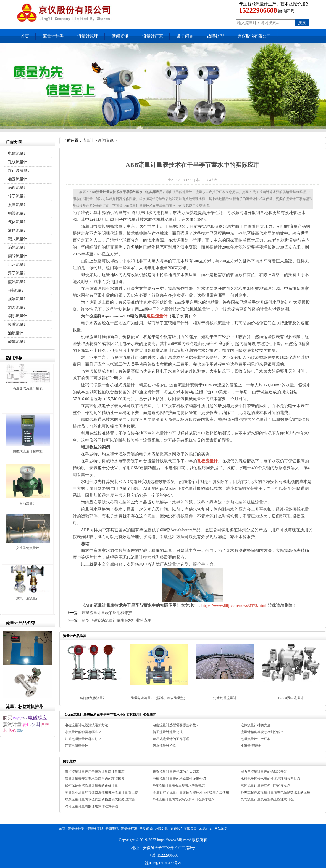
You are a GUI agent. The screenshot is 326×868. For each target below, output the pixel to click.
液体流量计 (18, 230)
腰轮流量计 (18, 256)
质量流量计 (18, 205)
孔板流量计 (207, 461)
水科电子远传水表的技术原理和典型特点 (270, 779)
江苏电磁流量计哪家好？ (83, 739)
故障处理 (215, 36)
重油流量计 (28, 504)
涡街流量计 (18, 188)
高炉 (20, 731)
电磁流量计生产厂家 (256, 739)
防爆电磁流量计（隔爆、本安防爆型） (159, 698)
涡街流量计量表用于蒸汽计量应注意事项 (95, 772)
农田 (35, 724)
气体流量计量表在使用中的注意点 (265, 786)
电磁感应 (38, 718)
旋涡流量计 (18, 299)
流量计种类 (53, 36)
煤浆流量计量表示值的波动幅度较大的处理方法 (100, 799)
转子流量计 (18, 196)
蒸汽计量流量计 (28, 598)
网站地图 (221, 829)
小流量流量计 (251, 746)
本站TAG (206, 829)
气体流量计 (18, 222)
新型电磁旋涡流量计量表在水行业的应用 (117, 620)
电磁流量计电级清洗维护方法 (86, 725)
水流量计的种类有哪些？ (83, 732)
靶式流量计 (18, 239)
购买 (7, 718)
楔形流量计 (18, 316)
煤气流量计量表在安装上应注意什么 (267, 799)
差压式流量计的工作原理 (171, 739)
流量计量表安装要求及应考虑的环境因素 (95, 779)
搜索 (302, 23)
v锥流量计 (17, 290)
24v (25, 718)
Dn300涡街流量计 (291, 698)
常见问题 (185, 36)
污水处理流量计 (225, 698)
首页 (25, 36)
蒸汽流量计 (18, 282)
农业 (26, 725)
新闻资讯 (120, 36)
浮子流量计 (18, 273)
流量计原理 (88, 36)
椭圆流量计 (18, 179)
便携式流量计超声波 (28, 451)
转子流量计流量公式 (168, 732)
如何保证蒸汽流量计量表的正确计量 (91, 786)
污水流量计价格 (164, 746)
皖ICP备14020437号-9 (163, 863)
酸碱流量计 (18, 342)
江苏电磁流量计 (77, 746)
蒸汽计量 (12, 724)
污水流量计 (18, 265)
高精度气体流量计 (93, 698)
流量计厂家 (153, 36)
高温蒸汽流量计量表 (28, 388)
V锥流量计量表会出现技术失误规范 (179, 786)
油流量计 (16, 333)
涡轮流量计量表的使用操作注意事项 (91, 806)
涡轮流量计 (18, 248)
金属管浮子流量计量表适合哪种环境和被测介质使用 (191, 792)
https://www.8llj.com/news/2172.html (234, 605)
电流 (12, 730)
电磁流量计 (157, 316)
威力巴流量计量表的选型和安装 (264, 772)
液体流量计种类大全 (256, 725)
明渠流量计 (18, 213)
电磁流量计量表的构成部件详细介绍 (179, 779)
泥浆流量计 (18, 307)
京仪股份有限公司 (254, 36)
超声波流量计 (20, 171)
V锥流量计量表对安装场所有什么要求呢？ (184, 799)
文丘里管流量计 (28, 548)
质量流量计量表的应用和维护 (107, 613)
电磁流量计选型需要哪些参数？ (176, 725)
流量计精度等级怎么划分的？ (262, 732)
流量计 (88, 141)
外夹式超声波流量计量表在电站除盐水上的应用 (275, 792)
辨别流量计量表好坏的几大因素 (176, 772)
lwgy (17, 718)
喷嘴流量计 (18, 325)
